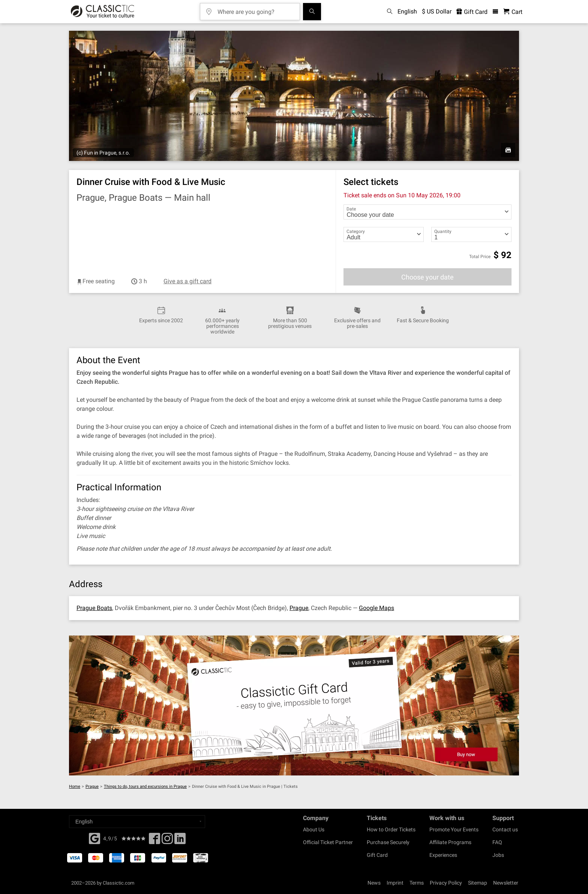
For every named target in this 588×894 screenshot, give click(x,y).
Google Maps (376, 608)
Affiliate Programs (450, 842)
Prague (299, 608)
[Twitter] (167, 841)
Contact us (505, 829)
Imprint (395, 883)
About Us (314, 829)
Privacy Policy (446, 883)
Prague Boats (94, 608)
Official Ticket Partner (328, 842)
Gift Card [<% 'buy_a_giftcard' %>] (472, 12)
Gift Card (377, 855)
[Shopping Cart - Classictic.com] (513, 12)
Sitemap (478, 883)
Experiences (443, 855)
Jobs (498, 855)
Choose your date (427, 277)
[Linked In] (180, 841)
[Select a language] (137, 822)
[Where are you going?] (255, 9)
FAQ (497, 842)
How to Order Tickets (391, 829)
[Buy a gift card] (294, 705)
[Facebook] (94, 838)
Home (75, 787)
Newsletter (506, 883)
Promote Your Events (454, 829)
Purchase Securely (388, 842)
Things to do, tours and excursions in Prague (145, 787)
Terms (417, 883)
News (374, 883)
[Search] (312, 12)
